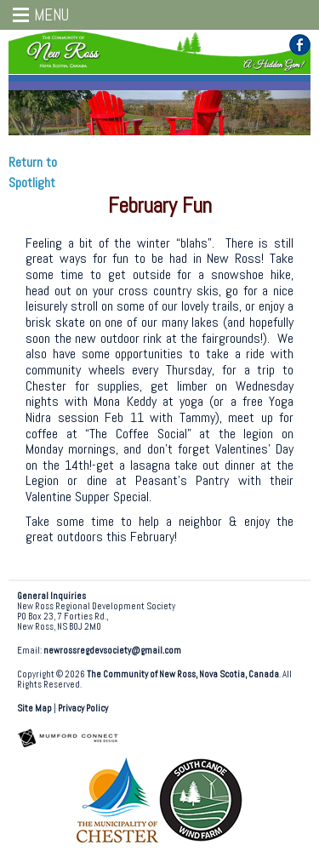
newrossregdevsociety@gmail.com (112, 651)
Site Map (34, 708)
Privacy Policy (83, 708)
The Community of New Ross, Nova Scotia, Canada (183, 674)
